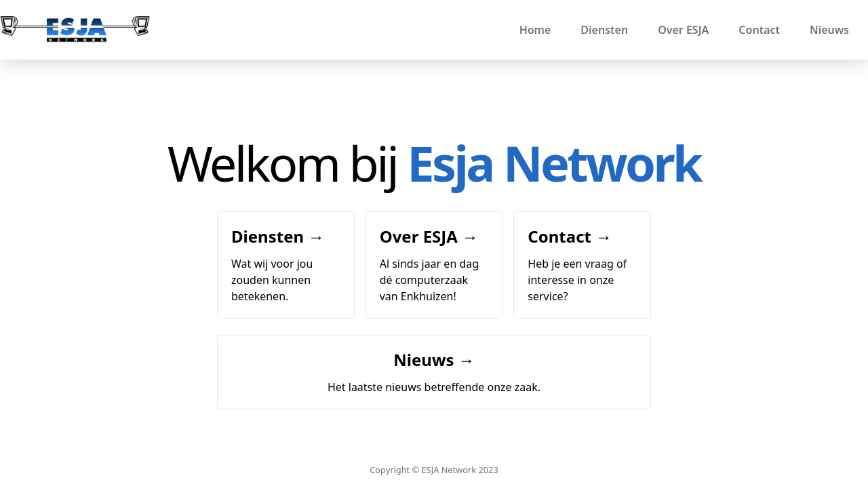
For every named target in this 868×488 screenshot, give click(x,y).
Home (535, 30)
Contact (759, 30)
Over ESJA (683, 30)
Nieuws (829, 30)
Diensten (604, 30)
